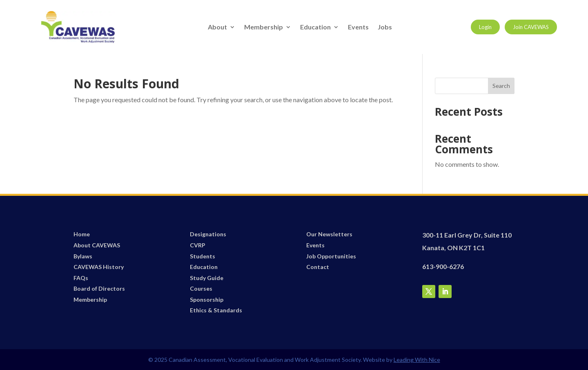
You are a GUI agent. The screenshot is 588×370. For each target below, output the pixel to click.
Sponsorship (207, 299)
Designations (208, 234)
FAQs (81, 278)
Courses (201, 288)
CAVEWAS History (99, 267)
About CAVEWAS (97, 245)
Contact (318, 267)
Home (82, 234)
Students (203, 256)
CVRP (198, 245)
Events (358, 27)
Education (315, 27)
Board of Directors (99, 288)
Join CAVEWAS (531, 27)
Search (501, 86)
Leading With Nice (417, 360)
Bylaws (83, 256)
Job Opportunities (331, 256)
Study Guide (207, 278)
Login (485, 27)
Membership (264, 27)
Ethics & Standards (216, 310)
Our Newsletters (329, 234)
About (217, 27)
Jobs (385, 27)
